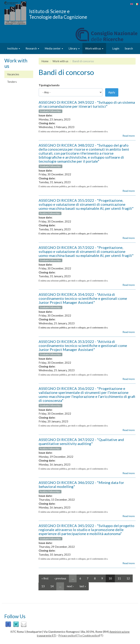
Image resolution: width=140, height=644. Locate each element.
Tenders (12, 82)
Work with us (94, 48)
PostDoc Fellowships (50, 213)
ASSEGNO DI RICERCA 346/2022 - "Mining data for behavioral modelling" (81, 484)
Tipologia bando (49, 85)
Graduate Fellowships (50, 111)
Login (116, 48)
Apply (112, 92)
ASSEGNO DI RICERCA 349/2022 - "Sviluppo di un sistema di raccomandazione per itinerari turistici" (87, 104)
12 (128, 578)
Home (45, 61)
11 (119, 578)
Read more (129, 136)
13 (43, 586)
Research (32, 48)
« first (45, 578)
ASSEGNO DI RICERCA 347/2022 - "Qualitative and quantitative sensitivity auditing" (81, 442)
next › (70, 586)
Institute (14, 48)
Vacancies (13, 74)
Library (74, 48)
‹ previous (60, 578)
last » (83, 586)
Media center (54, 48)
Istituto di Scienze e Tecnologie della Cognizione (58, 14)
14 (52, 586)
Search (129, 48)
